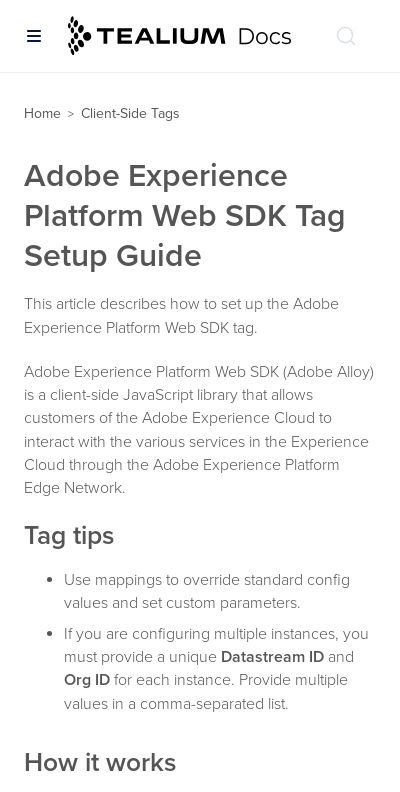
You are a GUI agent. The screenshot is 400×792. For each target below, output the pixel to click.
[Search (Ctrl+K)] (346, 36)
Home (42, 113)
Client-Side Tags (130, 113)
